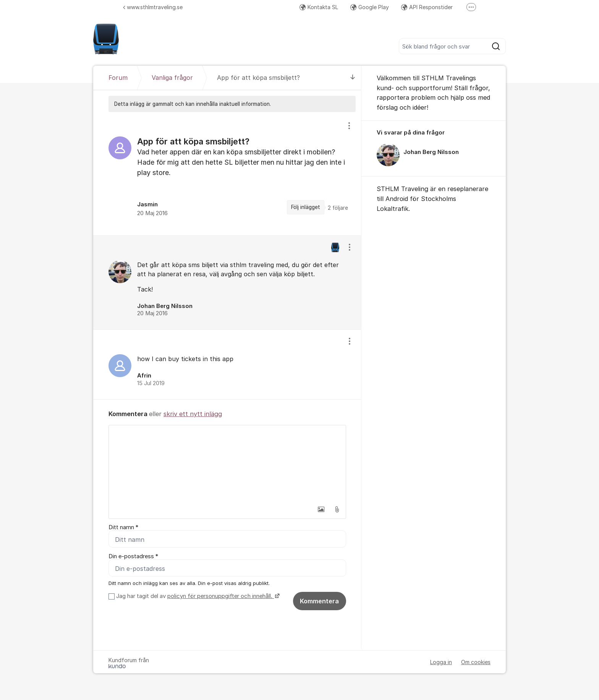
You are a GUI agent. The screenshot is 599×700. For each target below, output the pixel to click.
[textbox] (227, 463)
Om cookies (476, 662)
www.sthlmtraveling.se (153, 7)
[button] (321, 509)
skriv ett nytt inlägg (193, 414)
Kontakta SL (319, 7)
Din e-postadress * (133, 556)
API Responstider (427, 7)
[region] (227, 173)
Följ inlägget (306, 207)
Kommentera (319, 601)
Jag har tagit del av (197, 596)
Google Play (370, 7)
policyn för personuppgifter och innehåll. (221, 596)
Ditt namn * (123, 527)
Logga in (441, 662)
